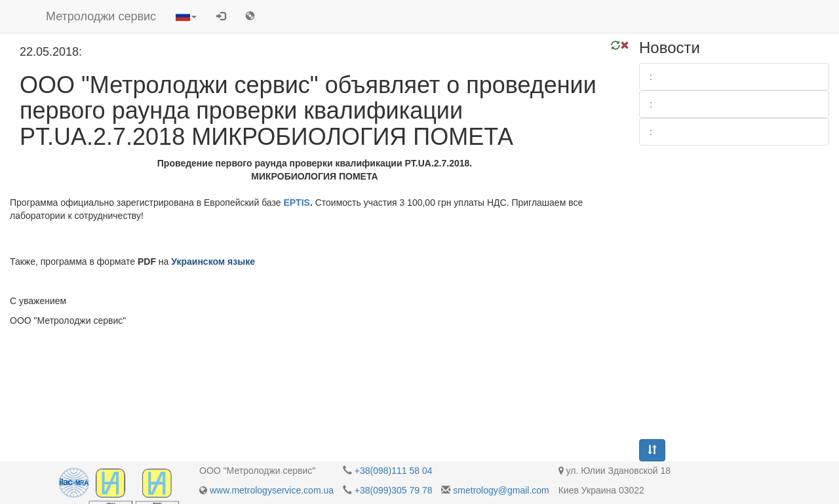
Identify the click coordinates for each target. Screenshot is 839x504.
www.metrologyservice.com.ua (272, 490)
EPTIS (296, 203)
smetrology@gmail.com (501, 490)
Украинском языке (213, 262)
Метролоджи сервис (101, 16)
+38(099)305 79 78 (394, 490)
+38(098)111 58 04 (394, 471)
